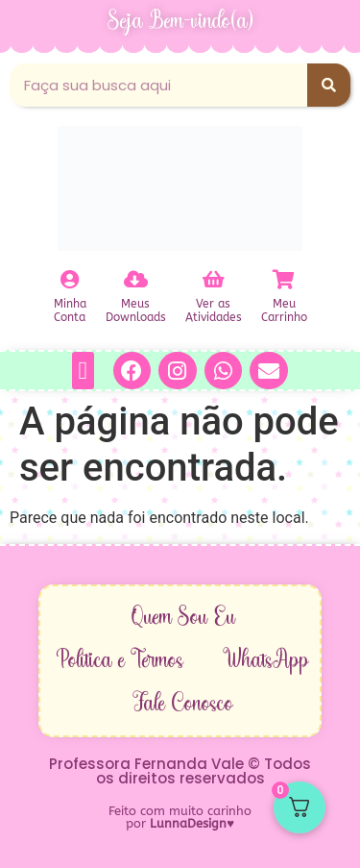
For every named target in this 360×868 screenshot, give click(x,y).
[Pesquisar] (329, 85)
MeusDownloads (136, 310)
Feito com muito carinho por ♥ (180, 817)
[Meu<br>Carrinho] (284, 280)
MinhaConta (70, 310)
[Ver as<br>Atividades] (213, 280)
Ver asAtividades (214, 310)
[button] (83, 371)
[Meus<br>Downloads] (135, 280)
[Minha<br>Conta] (70, 280)
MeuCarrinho (284, 310)
